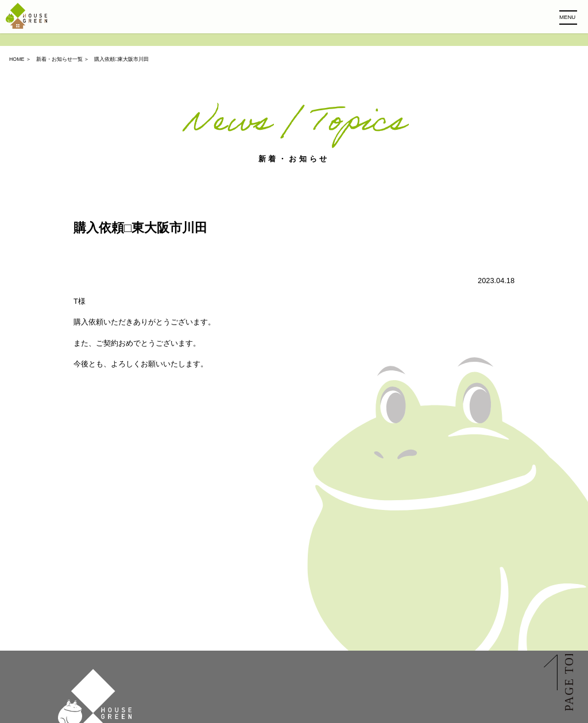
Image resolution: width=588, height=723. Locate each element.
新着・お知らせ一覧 (59, 59)
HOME (17, 59)
